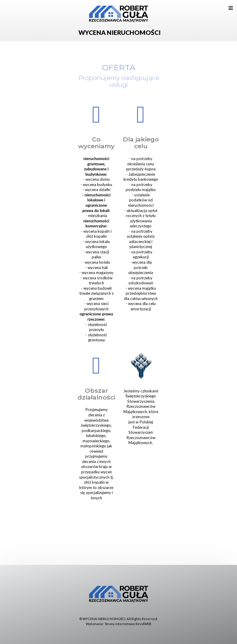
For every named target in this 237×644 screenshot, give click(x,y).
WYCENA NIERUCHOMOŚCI (104, 619)
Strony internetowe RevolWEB (128, 624)
